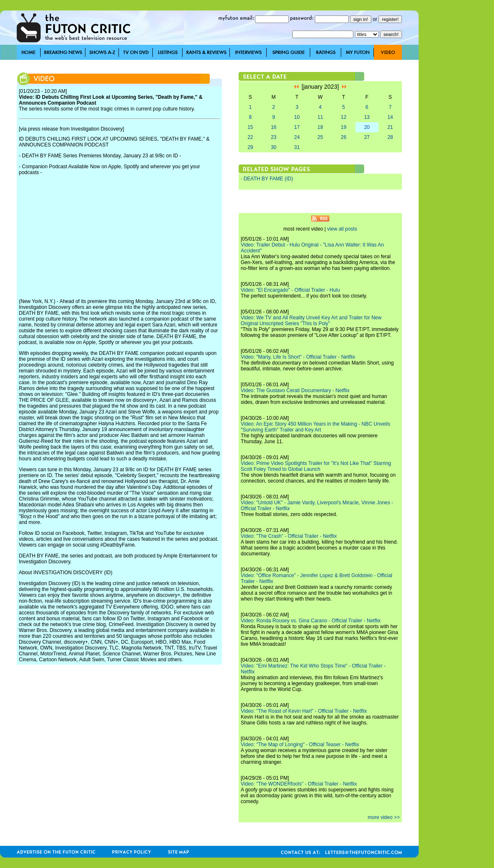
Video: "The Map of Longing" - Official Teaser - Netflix (300, 745)
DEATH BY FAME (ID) (268, 179)
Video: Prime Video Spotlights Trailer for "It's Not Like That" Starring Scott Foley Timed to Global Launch (316, 466)
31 (297, 147)
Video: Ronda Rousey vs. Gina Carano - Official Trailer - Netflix (311, 621)
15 (250, 127)
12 (343, 117)
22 (250, 137)
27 (367, 137)
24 (297, 137)
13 (367, 117)
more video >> (384, 817)
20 (367, 127)
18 (320, 127)
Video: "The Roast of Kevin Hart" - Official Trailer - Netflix (304, 711)
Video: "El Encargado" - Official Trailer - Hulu (290, 290)
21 (390, 127)
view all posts (342, 229)
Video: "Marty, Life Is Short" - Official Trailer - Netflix (298, 357)
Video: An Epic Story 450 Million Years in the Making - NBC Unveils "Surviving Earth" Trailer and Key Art (315, 427)
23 (274, 137)
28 (390, 137)
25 (320, 137)
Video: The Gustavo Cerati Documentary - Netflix (295, 390)
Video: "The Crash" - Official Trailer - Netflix (289, 536)
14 (390, 117)
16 (274, 127)
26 (343, 137)
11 (320, 117)
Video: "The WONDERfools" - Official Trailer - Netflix (299, 784)
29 (250, 147)
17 (297, 127)
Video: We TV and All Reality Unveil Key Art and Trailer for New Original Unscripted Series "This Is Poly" (311, 321)
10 (297, 117)
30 (274, 147)
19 (343, 127)
